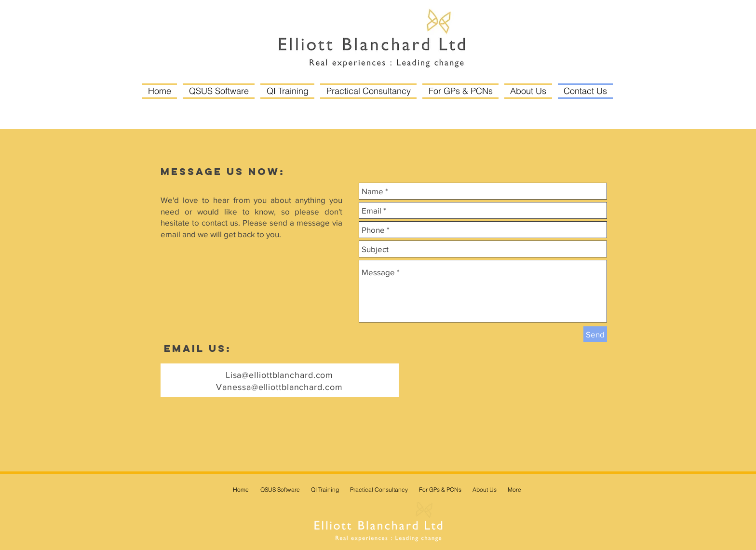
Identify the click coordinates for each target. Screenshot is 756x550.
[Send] (595, 334)
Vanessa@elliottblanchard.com (279, 387)
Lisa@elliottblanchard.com (280, 375)
